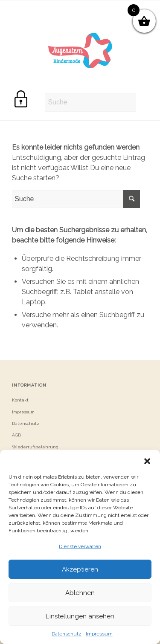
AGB (16, 435)
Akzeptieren (80, 569)
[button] (147, 460)
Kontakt (20, 400)
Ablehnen (80, 593)
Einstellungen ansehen (80, 616)
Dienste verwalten (80, 546)
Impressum (99, 634)
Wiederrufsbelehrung (35, 447)
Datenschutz (67, 634)
